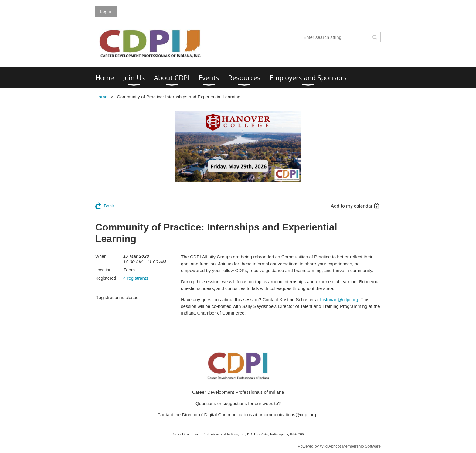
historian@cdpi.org (339, 300)
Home (101, 97)
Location (103, 270)
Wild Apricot (330, 446)
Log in (106, 11)
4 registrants (136, 278)
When (101, 256)
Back (109, 206)
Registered (106, 278)
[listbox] (356, 206)
